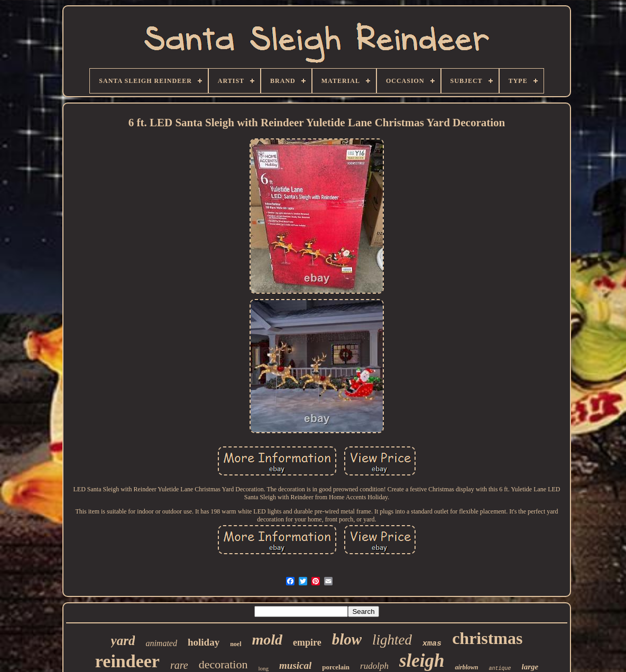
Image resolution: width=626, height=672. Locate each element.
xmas (432, 644)
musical (295, 665)
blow (347, 639)
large (530, 667)
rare (179, 665)
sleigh (422, 661)
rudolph (374, 666)
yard (123, 641)
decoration (223, 664)
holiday (204, 642)
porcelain (336, 667)
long (263, 668)
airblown (466, 667)
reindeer (127, 661)
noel (236, 644)
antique (500, 669)
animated (161, 643)
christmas (487, 638)
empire (307, 642)
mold (267, 640)
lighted (392, 640)
